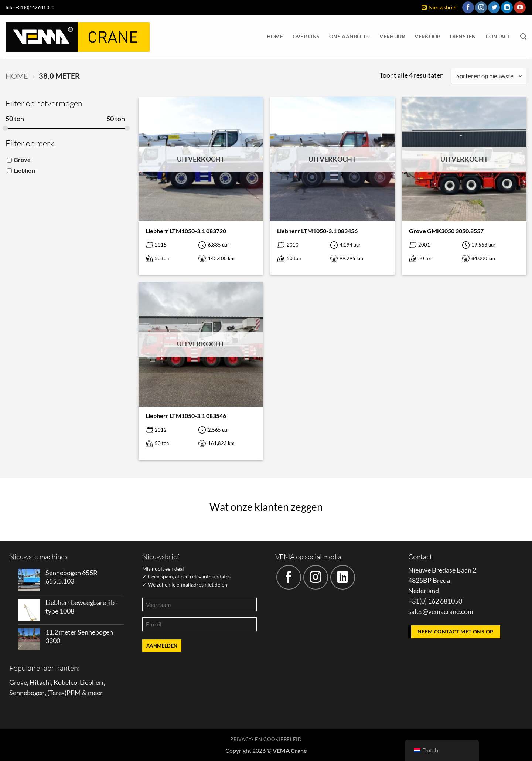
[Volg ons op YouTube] (520, 8)
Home (275, 36)
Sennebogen (27, 693)
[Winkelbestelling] (489, 76)
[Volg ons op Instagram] (481, 8)
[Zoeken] (523, 37)
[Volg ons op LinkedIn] (507, 8)
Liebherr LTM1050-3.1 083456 (317, 231)
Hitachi (40, 682)
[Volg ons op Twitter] (494, 8)
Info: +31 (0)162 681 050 (30, 7)
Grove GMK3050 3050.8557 (446, 231)
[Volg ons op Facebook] (468, 8)
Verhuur (392, 36)
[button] (439, 8)
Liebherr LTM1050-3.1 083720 (186, 231)
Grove (22, 159)
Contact (498, 36)
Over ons (306, 36)
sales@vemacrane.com (441, 611)
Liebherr (25, 170)
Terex (57, 693)
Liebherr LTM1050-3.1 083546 (186, 416)
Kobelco (65, 682)
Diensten (463, 36)
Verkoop (427, 36)
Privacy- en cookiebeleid (266, 739)
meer (95, 693)
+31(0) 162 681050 (435, 601)
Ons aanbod (349, 37)
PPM (74, 693)
